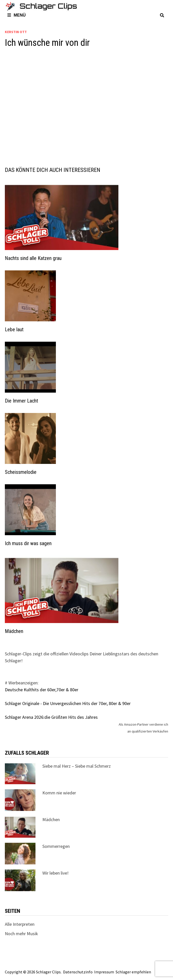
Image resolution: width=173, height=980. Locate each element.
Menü (16, 15)
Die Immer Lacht (21, 401)
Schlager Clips (48, 972)
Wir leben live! (55, 873)
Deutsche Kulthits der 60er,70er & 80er (42, 690)
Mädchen (14, 631)
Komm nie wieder (59, 793)
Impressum (104, 972)
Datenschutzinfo (78, 972)
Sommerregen (56, 846)
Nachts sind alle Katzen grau (33, 258)
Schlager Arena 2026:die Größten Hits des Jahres (51, 717)
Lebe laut (14, 329)
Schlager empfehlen (133, 972)
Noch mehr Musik (21, 934)
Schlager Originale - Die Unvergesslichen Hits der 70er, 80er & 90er (68, 703)
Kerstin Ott (16, 32)
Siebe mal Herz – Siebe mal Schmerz (77, 766)
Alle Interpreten (20, 924)
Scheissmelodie (21, 472)
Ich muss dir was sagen (28, 543)
